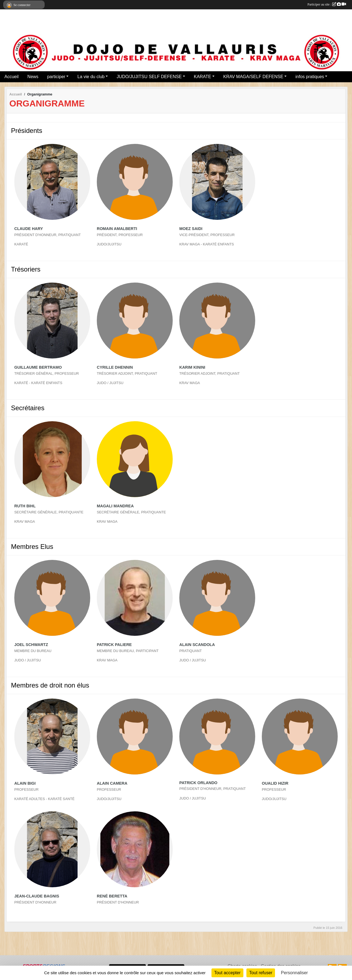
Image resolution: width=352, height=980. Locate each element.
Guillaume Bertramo (38, 367)
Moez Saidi (191, 229)
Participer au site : (327, 4)
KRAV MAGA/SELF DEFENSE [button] (253, 77)
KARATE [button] (203, 77)
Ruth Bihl (25, 506)
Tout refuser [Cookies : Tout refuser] (261, 973)
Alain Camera (112, 783)
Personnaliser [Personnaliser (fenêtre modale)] (295, 973)
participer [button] (56, 77)
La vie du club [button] (91, 77)
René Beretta (112, 896)
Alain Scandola (197, 645)
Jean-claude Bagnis (37, 896)
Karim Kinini (192, 367)
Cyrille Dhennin (115, 367)
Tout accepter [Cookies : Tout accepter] (227, 973)
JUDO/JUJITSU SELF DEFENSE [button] (149, 77)
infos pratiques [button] (310, 77)
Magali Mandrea (115, 506)
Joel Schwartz (31, 645)
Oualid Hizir (275, 783)
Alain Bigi (25, 783)
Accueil (12, 77)
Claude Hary (29, 229)
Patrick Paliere (114, 645)
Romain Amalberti (117, 229)
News (33, 77)
